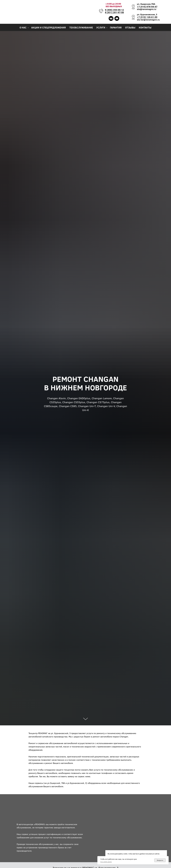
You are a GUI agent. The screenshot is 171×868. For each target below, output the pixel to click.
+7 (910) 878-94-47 (147, 7)
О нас (23, 27)
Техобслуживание (81, 27)
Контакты (145, 27)
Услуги (101, 27)
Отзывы (130, 27)
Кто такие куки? (106, 861)
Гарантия (116, 27)
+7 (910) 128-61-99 (147, 17)
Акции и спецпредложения (49, 27)
